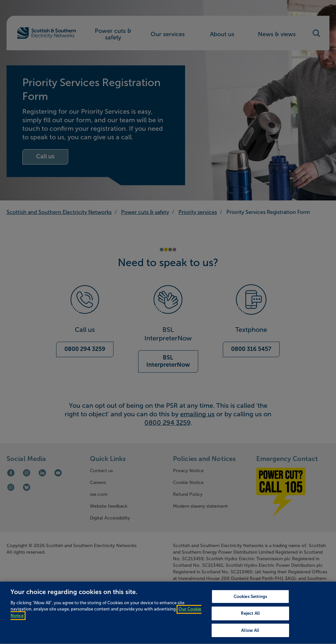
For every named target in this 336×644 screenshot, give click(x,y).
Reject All (250, 619)
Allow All (250, 636)
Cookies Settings (250, 602)
